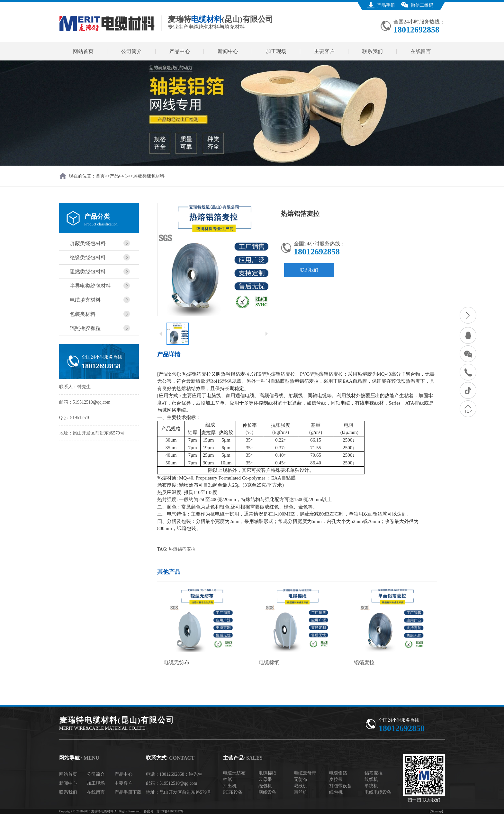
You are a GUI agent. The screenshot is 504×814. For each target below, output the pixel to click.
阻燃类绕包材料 (88, 272)
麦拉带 (336, 779)
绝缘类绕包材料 (88, 257)
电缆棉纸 (267, 773)
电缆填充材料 (85, 300)
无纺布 (301, 779)
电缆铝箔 (338, 773)
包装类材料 (83, 314)
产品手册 (386, 5)
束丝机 (301, 792)
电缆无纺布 (234, 773)
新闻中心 (228, 51)
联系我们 (373, 51)
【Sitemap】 (436, 811)
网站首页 (83, 51)
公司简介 (131, 51)
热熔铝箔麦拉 (182, 549)
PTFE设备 (233, 792)
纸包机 (336, 792)
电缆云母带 (305, 773)
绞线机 (371, 779)
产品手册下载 (128, 792)
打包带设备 (340, 786)
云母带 (265, 779)
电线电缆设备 (378, 792)
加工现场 (276, 51)
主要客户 (324, 51)
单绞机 (371, 786)
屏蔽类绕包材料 (149, 176)
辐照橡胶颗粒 (85, 328)
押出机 (230, 786)
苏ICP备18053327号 (170, 811)
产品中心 (180, 51)
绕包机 (265, 786)
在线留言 (421, 51)
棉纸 (228, 779)
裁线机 (301, 786)
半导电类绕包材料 (90, 286)
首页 (100, 176)
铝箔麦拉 (373, 773)
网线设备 (267, 792)
